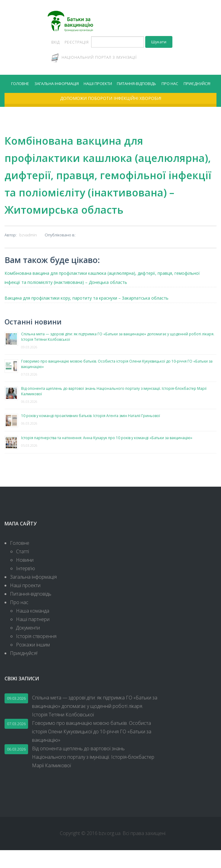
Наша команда (33, 628)
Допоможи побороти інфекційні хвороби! (111, 100)
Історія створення (36, 654)
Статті (22, 569)
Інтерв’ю (26, 586)
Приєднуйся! (197, 85)
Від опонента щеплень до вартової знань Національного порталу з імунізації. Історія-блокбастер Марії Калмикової (93, 775)
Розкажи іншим (33, 662)
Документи (28, 645)
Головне (20, 85)
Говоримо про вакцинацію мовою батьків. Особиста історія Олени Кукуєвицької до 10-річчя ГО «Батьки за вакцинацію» (92, 749)
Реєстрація (77, 43)
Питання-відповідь (136, 85)
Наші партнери (33, 637)
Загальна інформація (57, 85)
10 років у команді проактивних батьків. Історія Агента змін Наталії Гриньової (91, 433)
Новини (25, 577)
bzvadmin (28, 252)
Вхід (56, 43)
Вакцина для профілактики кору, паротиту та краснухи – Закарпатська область (86, 316)
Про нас (170, 85)
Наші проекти (98, 85)
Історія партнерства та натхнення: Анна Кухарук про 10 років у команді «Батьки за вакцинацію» (107, 455)
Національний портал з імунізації (99, 58)
